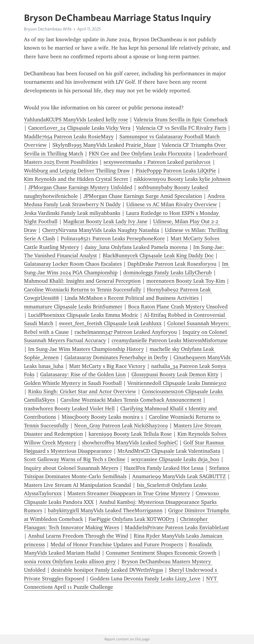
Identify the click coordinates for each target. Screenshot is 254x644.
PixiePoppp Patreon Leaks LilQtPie (176, 171)
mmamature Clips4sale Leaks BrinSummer (73, 307)
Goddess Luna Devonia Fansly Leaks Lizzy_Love (145, 579)
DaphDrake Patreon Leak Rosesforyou (172, 264)
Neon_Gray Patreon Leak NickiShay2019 (121, 426)
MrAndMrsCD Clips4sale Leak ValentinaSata (169, 451)
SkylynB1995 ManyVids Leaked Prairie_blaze (104, 145)
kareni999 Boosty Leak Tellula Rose (130, 434)
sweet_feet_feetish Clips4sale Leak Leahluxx (110, 323)
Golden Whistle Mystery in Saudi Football (73, 383)
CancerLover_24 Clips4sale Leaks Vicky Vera (79, 128)
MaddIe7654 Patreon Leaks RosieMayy (69, 137)
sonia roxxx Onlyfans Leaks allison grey (70, 562)
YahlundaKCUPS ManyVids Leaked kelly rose (76, 120)
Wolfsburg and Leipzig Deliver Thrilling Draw (77, 171)
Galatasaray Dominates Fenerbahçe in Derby (116, 357)
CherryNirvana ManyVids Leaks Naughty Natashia (101, 230)
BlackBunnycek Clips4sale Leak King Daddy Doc (158, 256)
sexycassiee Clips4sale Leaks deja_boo (175, 459)
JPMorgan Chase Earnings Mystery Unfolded (80, 187)
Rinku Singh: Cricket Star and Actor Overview (82, 391)
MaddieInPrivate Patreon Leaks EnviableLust (177, 527)
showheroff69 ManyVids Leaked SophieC (130, 443)
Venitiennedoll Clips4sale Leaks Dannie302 (177, 383)
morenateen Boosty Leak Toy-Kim (186, 281)
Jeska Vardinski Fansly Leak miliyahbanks (72, 213)
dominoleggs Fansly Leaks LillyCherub (168, 273)
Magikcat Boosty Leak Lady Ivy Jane (105, 221)
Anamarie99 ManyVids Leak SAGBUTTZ (179, 476)
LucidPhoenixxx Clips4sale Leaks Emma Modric (83, 315)
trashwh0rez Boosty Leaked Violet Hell (69, 409)
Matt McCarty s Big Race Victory (107, 366)
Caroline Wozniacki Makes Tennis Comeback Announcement (131, 400)
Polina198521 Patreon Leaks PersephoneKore (113, 238)
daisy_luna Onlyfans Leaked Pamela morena (136, 247)
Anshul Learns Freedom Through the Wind (78, 536)
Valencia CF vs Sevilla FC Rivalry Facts (181, 128)
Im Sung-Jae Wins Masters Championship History (86, 349)
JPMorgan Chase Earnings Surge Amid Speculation (143, 196)
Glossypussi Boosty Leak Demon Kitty (175, 374)
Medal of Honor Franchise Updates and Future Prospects (117, 544)
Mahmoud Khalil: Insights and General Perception (82, 281)
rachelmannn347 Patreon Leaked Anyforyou (126, 332)
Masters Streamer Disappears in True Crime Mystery (129, 493)
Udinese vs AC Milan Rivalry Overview (172, 204)
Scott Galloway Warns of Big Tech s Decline (75, 459)
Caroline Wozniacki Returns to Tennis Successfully (83, 290)
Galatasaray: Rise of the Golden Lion (83, 374)
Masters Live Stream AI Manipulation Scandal (77, 485)
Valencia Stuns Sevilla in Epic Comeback (181, 120)
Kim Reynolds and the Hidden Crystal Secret (76, 179)
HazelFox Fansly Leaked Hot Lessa (164, 468)
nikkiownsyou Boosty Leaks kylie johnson (182, 179)
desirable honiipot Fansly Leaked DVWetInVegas (107, 570)
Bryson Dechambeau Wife (48, 29)
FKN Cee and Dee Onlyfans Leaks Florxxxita (140, 154)
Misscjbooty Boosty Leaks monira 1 (102, 417)
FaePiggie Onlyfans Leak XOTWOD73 (131, 519)
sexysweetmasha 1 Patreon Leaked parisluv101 (157, 162)
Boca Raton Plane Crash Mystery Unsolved (178, 307)
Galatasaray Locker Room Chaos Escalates (73, 264)
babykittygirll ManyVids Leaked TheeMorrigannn (105, 510)
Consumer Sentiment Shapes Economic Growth (161, 553)
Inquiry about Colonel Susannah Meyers (71, 468)
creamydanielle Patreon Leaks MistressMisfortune (170, 340)
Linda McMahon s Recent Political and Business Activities (132, 298)
